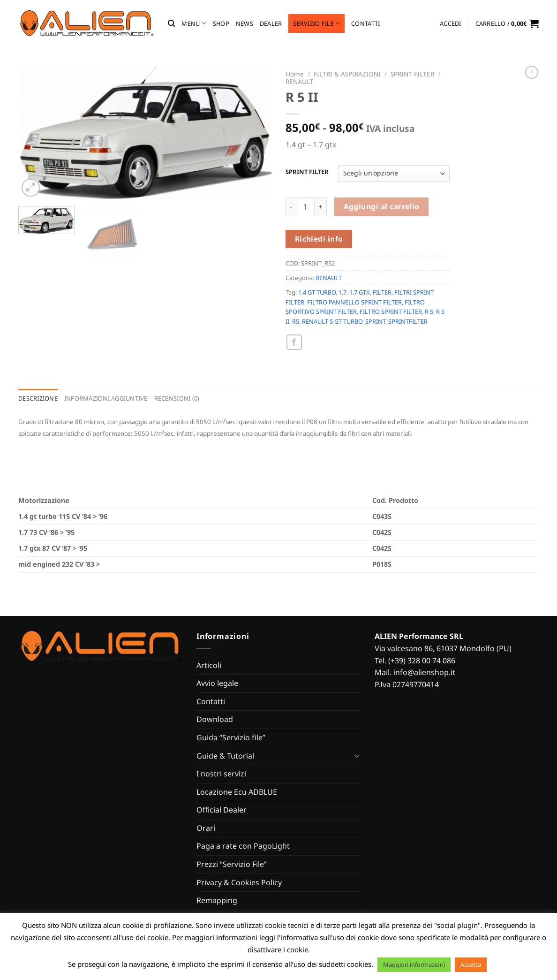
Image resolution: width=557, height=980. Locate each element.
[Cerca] (171, 23)
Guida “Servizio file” (231, 737)
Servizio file (316, 23)
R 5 (429, 311)
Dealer (271, 23)
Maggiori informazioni (414, 965)
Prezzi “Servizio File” (232, 864)
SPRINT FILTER (412, 74)
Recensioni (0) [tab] (177, 398)
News (245, 23)
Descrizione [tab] (38, 398)
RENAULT (300, 81)
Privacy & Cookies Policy (239, 882)
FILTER (382, 292)
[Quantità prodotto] (305, 207)
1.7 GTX (360, 292)
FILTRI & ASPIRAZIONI (347, 74)
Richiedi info (319, 239)
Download (215, 719)
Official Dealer (222, 810)
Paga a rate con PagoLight (243, 846)
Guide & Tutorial (225, 756)
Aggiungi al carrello (382, 206)
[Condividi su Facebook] (294, 342)
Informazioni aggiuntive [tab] (106, 398)
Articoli (209, 665)
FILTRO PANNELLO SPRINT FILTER (354, 302)
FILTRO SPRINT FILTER (391, 311)
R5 (296, 321)
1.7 (342, 292)
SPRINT (375, 321)
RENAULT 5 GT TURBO (332, 321)
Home (295, 74)
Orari (206, 828)
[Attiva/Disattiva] (357, 756)
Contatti (365, 23)
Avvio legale (217, 683)
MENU (194, 23)
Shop (221, 23)
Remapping (217, 900)
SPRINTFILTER (408, 321)
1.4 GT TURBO (317, 292)
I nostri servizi (221, 774)
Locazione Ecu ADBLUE (237, 792)
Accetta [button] (471, 965)
